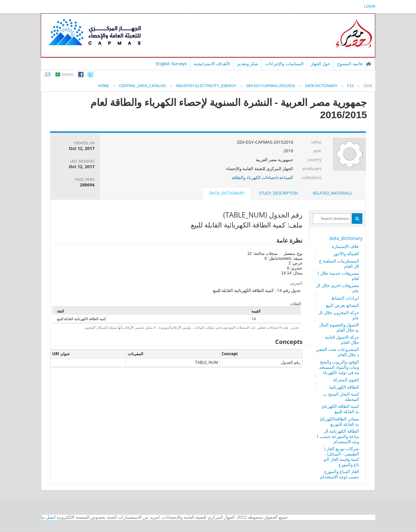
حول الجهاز (321, 64)
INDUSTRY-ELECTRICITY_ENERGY (206, 86)
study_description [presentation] (279, 193)
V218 (368, 86)
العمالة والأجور (346, 254)
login (370, 6)
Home (104, 86)
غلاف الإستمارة (345, 246)
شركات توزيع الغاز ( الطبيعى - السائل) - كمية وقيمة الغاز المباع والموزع (341, 457)
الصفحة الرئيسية (369, 64)
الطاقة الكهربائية (344, 387)
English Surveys (171, 64)
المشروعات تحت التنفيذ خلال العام (338, 352)
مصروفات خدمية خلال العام (338, 276)
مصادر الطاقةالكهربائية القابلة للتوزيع (339, 421)
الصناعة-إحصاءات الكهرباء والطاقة (262, 177)
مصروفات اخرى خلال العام (338, 288)
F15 (351, 86)
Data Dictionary (321, 86)
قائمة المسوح (350, 64)
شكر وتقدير (248, 64)
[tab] (332, 193)
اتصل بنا (48, 517)
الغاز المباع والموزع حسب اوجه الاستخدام (340, 474)
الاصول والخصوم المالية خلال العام (339, 327)
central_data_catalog (142, 86)
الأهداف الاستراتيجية (212, 64)
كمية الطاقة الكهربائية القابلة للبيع (340, 409)
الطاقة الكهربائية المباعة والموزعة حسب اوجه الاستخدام (338, 436)
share (68, 74)
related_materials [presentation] (332, 193)
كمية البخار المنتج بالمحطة (341, 397)
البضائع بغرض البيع (343, 305)
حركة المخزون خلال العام (339, 315)
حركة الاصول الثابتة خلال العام (342, 340)
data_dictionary (346, 238)
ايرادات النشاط (345, 298)
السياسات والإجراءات (284, 64)
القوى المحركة (346, 380)
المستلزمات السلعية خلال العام (339, 264)
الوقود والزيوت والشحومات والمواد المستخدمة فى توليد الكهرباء (339, 367)
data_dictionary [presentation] (227, 193)
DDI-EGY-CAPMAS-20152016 (271, 86)
